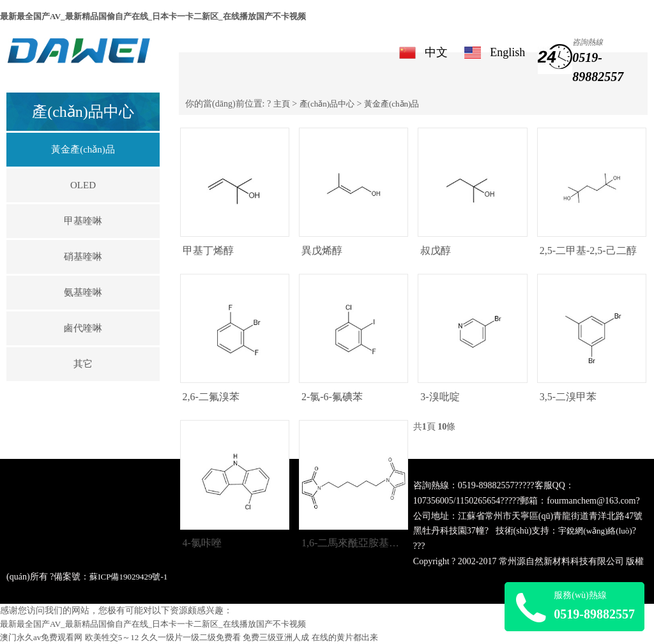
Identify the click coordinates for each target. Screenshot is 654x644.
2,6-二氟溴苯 (211, 397)
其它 (83, 364)
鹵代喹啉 (83, 328)
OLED (83, 185)
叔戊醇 (436, 251)
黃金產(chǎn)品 (83, 149)
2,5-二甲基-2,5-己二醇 (588, 251)
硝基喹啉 (83, 257)
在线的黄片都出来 (345, 637)
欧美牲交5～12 (112, 637)
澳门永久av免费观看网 (41, 637)
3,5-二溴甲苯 (568, 397)
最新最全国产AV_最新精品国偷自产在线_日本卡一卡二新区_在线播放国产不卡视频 (153, 16)
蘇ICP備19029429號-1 (128, 577)
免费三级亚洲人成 (276, 637)
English (507, 52)
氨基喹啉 (83, 292)
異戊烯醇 (322, 251)
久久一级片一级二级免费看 (191, 637)
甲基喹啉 (83, 221)
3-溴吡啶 (440, 397)
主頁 (282, 104)
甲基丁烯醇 (208, 251)
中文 (436, 52)
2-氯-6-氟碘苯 (332, 397)
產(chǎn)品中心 (327, 104)
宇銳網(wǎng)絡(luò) (595, 531)
